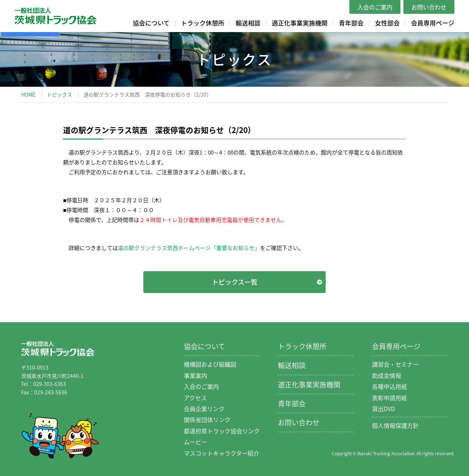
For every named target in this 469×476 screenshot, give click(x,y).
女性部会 (387, 23)
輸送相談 (248, 23)
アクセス (195, 398)
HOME (28, 94)
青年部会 (351, 23)
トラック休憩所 (203, 23)
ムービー (195, 442)
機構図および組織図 (210, 364)
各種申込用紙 (389, 386)
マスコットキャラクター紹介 (222, 453)
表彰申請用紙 (389, 398)
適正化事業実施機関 (300, 23)
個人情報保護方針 (395, 425)
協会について (151, 23)
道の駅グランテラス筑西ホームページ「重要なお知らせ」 (189, 248)
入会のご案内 (375, 7)
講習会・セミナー (395, 364)
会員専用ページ (433, 23)
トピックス (59, 94)
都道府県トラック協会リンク (222, 431)
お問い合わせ (429, 7)
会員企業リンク (204, 409)
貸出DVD (383, 409)
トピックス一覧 (235, 282)
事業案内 (195, 375)
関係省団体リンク (207, 420)
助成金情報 (387, 375)
